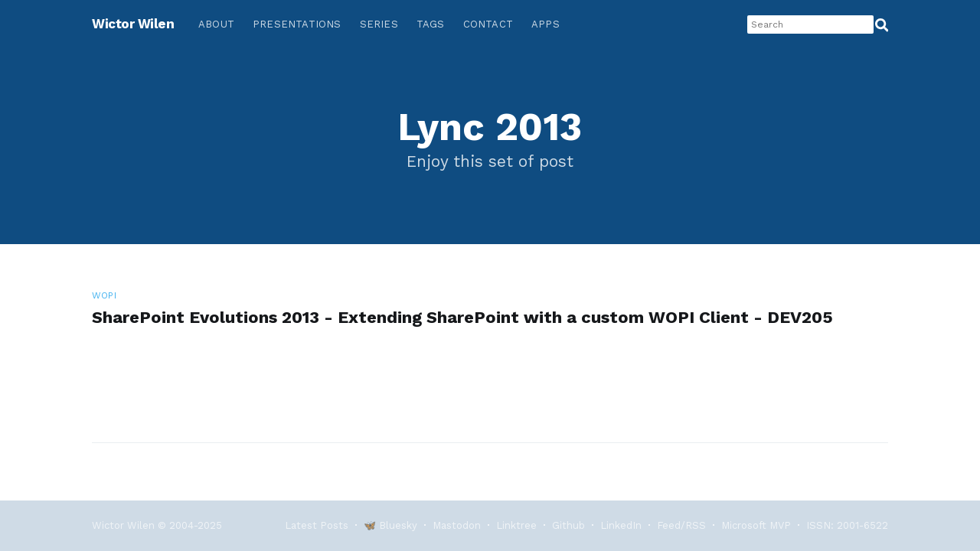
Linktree (516, 525)
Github (568, 525)
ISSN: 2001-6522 (847, 525)
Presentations (297, 24)
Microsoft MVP (756, 525)
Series (379, 24)
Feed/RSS (681, 525)
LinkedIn (621, 525)
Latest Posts (317, 525)
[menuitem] (216, 25)
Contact (488, 24)
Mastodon (457, 525)
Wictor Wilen (133, 24)
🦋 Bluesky (390, 525)
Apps (546, 24)
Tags (431, 24)
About (216, 24)
